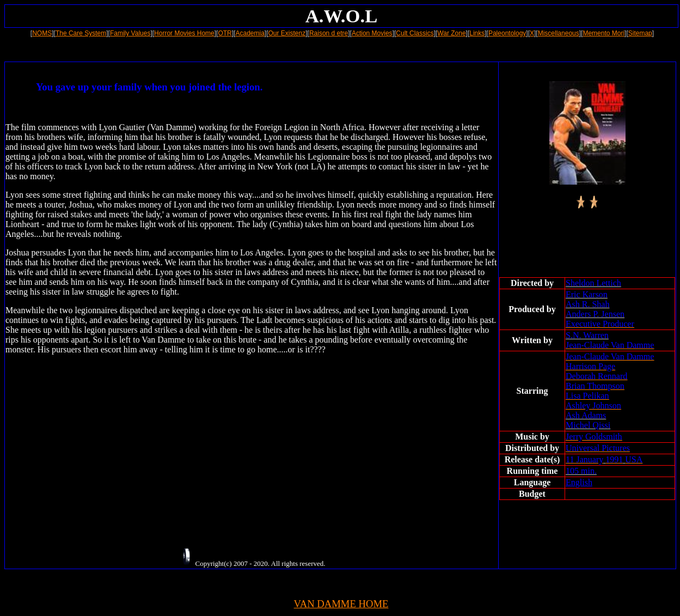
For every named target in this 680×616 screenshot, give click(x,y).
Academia (250, 33)
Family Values (130, 33)
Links (477, 33)
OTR (225, 33)
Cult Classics (415, 33)
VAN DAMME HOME (341, 604)
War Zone (451, 33)
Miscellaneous (559, 33)
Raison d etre (329, 33)
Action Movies (372, 33)
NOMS (42, 33)
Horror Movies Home (184, 33)
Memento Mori (604, 33)
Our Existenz (287, 33)
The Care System (81, 33)
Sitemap (640, 33)
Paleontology (507, 33)
